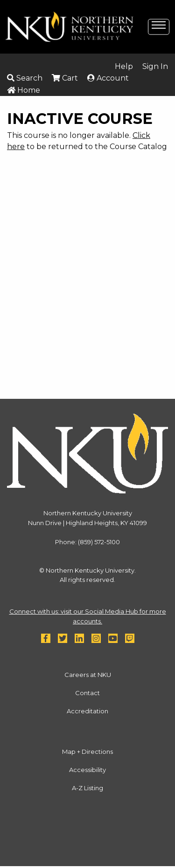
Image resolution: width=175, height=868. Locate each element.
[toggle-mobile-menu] (159, 26)
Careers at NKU (88, 675)
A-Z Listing (87, 788)
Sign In (155, 66)
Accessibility (87, 770)
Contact (87, 693)
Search (25, 78)
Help (124, 66)
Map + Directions (87, 752)
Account (108, 78)
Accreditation (87, 711)
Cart (65, 78)
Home (24, 90)
